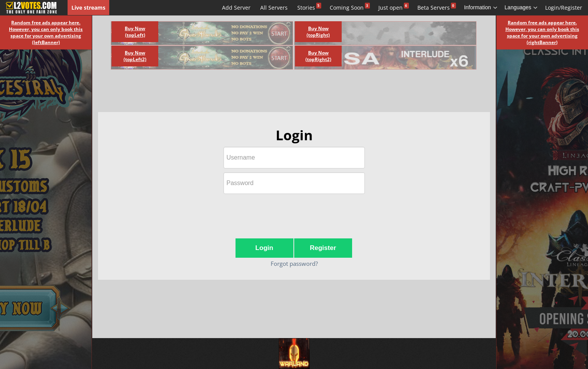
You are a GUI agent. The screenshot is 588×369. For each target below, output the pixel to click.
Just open (391, 8)
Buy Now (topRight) (318, 32)
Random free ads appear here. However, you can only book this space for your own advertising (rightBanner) (542, 32)
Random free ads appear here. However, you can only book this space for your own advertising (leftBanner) (46, 32)
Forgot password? (294, 264)
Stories (306, 8)
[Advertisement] (285, 93)
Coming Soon (347, 8)
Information (481, 7)
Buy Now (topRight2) (318, 56)
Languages (521, 7)
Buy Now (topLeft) (135, 32)
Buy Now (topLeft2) (135, 56)
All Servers (274, 8)
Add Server (236, 8)
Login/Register (564, 8)
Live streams (88, 8)
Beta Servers (434, 8)
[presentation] (294, 213)
